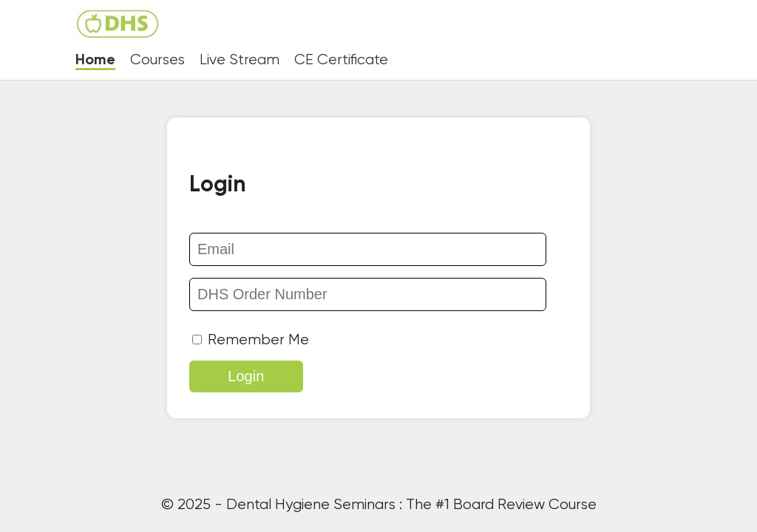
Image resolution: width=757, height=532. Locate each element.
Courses (157, 60)
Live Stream (240, 60)
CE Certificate (341, 60)
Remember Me (251, 340)
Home (95, 61)
